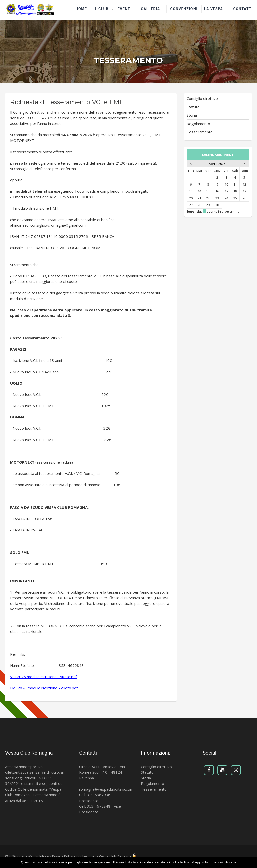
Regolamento (198, 124)
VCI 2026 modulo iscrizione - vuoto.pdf (43, 677)
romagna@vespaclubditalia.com (106, 789)
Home (81, 9)
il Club (101, 9)
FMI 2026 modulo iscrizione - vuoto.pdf (44, 688)
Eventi (125, 9)
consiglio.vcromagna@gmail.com (58, 225)
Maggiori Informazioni (207, 862)
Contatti (243, 9)
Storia (192, 115)
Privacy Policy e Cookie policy (74, 856)
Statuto (193, 107)
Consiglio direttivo (202, 98)
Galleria (150, 9)
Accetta (231, 862)
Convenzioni (184, 9)
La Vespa (214, 9)
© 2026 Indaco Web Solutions (27, 856)
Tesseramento (200, 132)
